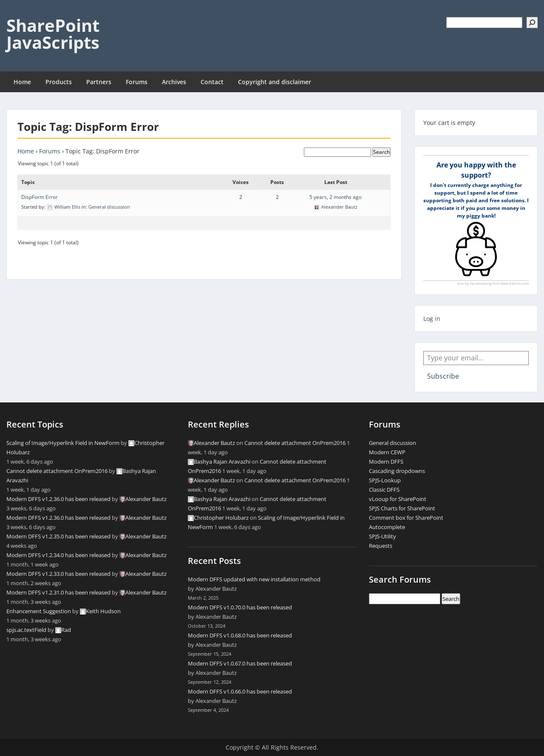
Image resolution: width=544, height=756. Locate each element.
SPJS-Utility (382, 536)
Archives (174, 82)
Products (59, 82)
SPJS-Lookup (385, 480)
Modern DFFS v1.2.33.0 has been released (58, 574)
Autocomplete (387, 527)
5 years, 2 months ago (336, 197)
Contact (212, 82)
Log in (432, 319)
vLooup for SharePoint (398, 499)
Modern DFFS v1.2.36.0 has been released (58, 499)
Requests (381, 546)
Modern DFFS (386, 462)
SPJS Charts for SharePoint (402, 508)
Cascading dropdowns (397, 471)
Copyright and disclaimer (275, 82)
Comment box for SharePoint (406, 518)
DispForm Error (40, 197)
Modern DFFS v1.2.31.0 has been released (58, 592)
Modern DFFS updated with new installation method (254, 579)
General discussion (109, 207)
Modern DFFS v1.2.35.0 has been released (58, 536)
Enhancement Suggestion (39, 611)
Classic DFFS (384, 490)
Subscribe (443, 376)
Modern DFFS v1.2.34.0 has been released (58, 555)
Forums (137, 82)
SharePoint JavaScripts (53, 34)
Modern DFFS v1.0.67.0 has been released (240, 663)
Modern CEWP (387, 452)
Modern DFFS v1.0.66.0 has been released (240, 691)
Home (22, 82)
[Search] (532, 23)
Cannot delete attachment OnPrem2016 (57, 471)
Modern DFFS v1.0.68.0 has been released (240, 635)
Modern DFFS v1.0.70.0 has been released (240, 607)
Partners (99, 82)
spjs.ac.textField (26, 630)
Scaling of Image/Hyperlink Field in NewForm (63, 443)
